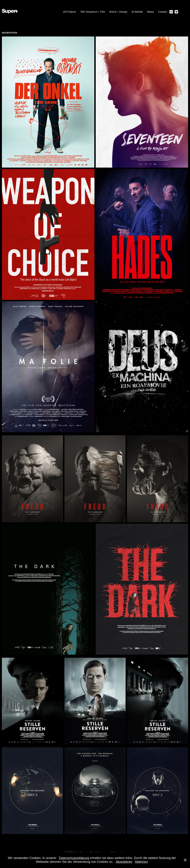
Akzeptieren (124, 862)
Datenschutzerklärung (74, 858)
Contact (163, 12)
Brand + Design (118, 12)
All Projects (70, 12)
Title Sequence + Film (93, 12)
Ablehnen (141, 862)
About (150, 12)
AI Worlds (137, 12)
